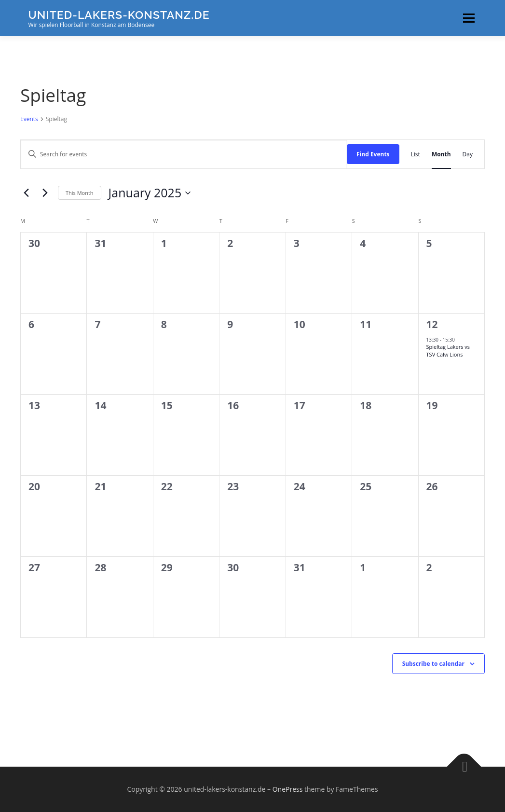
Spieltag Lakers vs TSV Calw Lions (448, 350)
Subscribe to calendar (433, 664)
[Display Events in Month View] (441, 154)
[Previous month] (26, 193)
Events (29, 119)
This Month (80, 193)
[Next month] (45, 193)
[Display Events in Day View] (468, 154)
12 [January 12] (432, 324)
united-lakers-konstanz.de (119, 15)
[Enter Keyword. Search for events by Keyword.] (184, 154)
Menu (469, 18)
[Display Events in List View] (416, 154)
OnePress (288, 789)
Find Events (373, 154)
